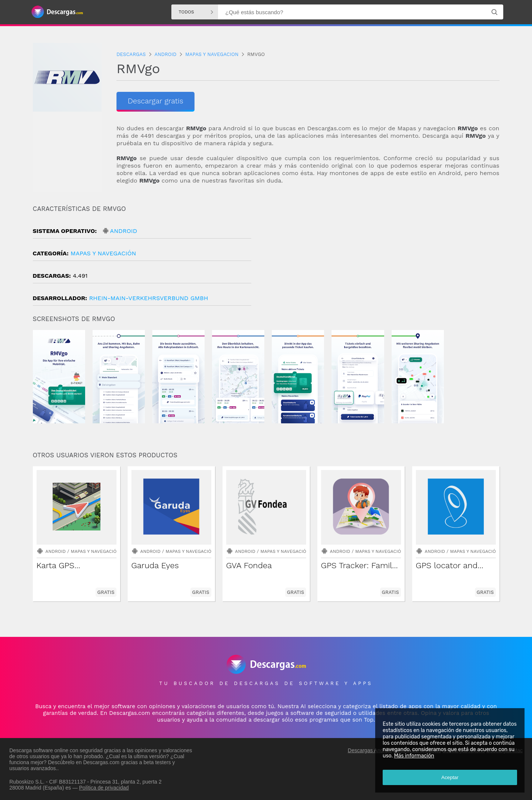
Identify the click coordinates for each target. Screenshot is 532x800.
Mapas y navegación (103, 253)
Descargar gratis (155, 101)
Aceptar (450, 777)
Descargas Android (370, 750)
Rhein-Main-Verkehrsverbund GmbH (149, 298)
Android (124, 231)
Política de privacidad (104, 788)
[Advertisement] (383, 268)
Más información (414, 756)
